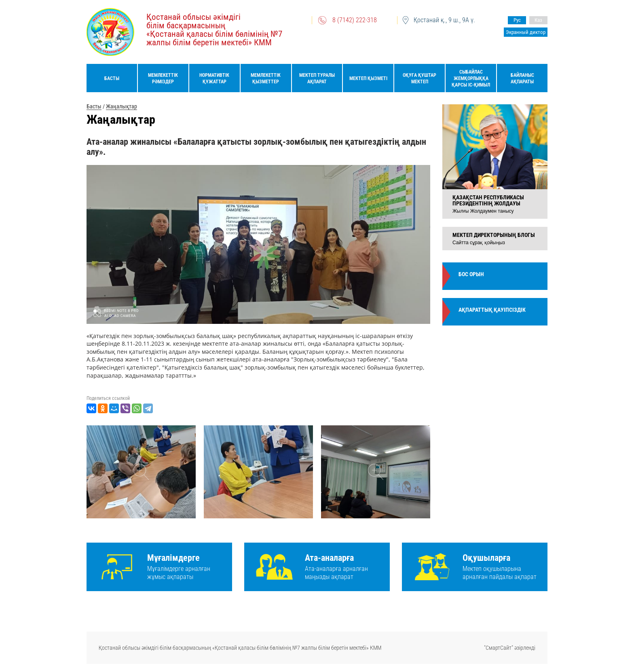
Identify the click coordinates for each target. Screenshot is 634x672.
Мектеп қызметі (368, 78)
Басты (112, 78)
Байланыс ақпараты (522, 78)
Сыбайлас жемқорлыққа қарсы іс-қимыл (471, 78)
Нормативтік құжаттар (214, 78)
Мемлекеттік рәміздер (163, 78)
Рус (517, 20)
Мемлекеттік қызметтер (266, 78)
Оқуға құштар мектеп (419, 78)
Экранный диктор (526, 32)
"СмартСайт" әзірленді (510, 648)
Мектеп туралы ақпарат (317, 78)
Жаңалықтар (122, 106)
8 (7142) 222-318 (355, 20)
